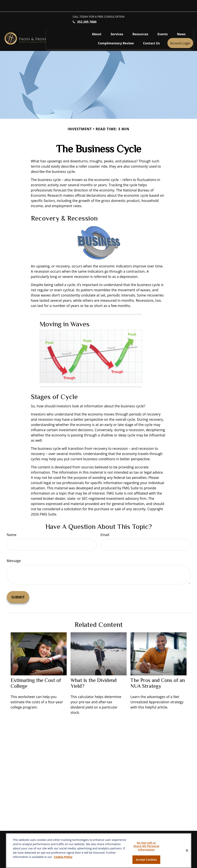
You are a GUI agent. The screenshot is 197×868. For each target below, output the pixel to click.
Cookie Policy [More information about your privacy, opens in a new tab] (63, 857)
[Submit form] (18, 585)
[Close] (187, 851)
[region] (99, 851)
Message (14, 549)
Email (105, 523)
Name (12, 523)
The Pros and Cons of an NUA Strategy (158, 671)
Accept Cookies (146, 859)
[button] (97, 22)
